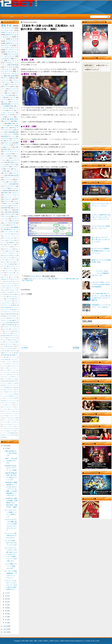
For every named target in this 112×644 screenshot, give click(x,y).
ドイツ (3, 89)
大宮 (23, 280)
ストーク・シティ (11, 197)
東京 (31, 280)
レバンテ (11, 240)
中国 (9, 175)
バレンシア (8, 180)
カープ (14, 255)
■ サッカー (89, 65)
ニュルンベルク (10, 286)
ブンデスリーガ (12, 50)
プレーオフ (10, 273)
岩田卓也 (8, 381)
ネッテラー (48, 17)
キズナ (17, 405)
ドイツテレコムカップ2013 (11, 418)
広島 (53, 279)
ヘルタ (3, 225)
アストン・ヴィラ (11, 177)
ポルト (3, 290)
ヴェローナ (12, 251)
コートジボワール (10, 232)
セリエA (15, 39)
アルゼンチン (13, 84)
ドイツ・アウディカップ (10, 420)
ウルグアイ (5, 139)
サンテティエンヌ (6, 258)
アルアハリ (11, 392)
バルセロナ (6, 58)
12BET (46, 641)
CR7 (4, 314)
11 (6, 593)
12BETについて (15, 17)
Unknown (33, 276)
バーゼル (9, 299)
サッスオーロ (6, 234)
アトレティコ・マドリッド (10, 73)
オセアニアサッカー (6, 403)
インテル (4, 100)
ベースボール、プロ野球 (10, 134)
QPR (13, 264)
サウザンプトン (12, 141)
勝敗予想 (69, 279)
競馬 (6, 193)
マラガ (6, 277)
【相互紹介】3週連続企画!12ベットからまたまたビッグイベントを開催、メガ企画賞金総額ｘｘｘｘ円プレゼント (11, 489)
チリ (12, 156)
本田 (10, 212)
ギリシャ (7, 201)
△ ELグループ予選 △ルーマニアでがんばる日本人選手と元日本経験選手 (101, 285)
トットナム (14, 171)
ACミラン (5, 78)
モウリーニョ (5, 320)
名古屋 (16, 175)
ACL (2, 245)
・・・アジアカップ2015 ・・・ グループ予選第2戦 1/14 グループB (100, 273)
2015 (5, 626)
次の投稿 (25, 348)
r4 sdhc (97, 641)
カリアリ (16, 247)
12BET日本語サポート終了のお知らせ (11, 453)
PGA (15, 314)
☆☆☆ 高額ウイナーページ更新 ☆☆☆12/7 (11, 566)
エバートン (15, 149)
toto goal (11, 76)
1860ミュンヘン (11, 357)
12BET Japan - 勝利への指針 (34, 641)
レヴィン (12, 431)
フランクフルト (9, 238)
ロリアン (15, 333)
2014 (5, 629)
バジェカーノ (12, 260)
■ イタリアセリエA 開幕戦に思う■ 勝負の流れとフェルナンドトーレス (101, 251)
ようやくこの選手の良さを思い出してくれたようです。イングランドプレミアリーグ (101, 217)
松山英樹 (9, 190)
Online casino (5, 359)
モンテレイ (6, 379)
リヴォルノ (13, 351)
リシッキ (13, 379)
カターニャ (10, 268)
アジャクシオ (12, 338)
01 (6, 623)
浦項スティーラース (7, 353)
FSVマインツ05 (6, 115)
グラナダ (15, 221)
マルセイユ (8, 199)
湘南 (74, 279)
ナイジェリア (11, 203)
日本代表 (15, 65)
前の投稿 (76, 348)
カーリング (10, 405)
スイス (8, 169)
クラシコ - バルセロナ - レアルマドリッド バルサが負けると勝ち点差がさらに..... (11, 585)
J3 (18, 325)
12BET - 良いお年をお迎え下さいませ (11, 461)
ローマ (10, 93)
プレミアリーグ (36, 17)
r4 (84, 641)
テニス (11, 110)
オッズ (41, 279)
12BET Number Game (67, 641)
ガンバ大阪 (47, 279)
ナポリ (6, 128)
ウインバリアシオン (11, 401)
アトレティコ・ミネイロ (11, 327)
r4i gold (88, 641)
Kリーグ (12, 383)
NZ (17, 383)
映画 (4, 437)
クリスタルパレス (11, 151)
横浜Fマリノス (10, 136)
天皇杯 (27, 280)
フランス (15, 102)
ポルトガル (8, 143)
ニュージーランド (13, 368)
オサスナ (8, 281)
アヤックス (4, 340)
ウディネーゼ (6, 216)
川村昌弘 (16, 435)
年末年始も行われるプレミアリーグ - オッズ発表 (11, 468)
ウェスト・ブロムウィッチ (10, 253)
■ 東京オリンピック (92, 70)
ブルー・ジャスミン (8, 426)
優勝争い (12, 242)
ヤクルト (15, 206)
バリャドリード (10, 271)
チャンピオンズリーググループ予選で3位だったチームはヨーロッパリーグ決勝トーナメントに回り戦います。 (11, 554)
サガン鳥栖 (14, 126)
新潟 (9, 162)
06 (6, 608)
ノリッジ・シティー (11, 236)
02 (6, 620)
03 (6, 617)
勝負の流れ (14, 119)
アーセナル (10, 67)
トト (6, 102)
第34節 (7, 355)
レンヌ (7, 292)
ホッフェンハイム (12, 275)
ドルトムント (7, 69)
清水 (17, 190)
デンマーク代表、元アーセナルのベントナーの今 (11, 543)
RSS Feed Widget (97, 142)
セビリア (7, 121)
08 (6, 602)
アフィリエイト (61, 17)
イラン (11, 182)
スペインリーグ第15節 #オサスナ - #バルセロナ (11, 536)
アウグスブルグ (10, 214)
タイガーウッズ (8, 344)
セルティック (8, 249)
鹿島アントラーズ (60, 279)
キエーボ (16, 281)
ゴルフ (6, 173)
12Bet (30, 279)
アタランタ (10, 245)
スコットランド (8, 284)
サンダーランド (10, 186)
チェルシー (13, 61)
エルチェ (15, 193)
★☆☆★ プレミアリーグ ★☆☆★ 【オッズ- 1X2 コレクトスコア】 (101, 240)
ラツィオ (9, 147)
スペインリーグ (12, 41)
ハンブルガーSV (10, 223)
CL (14, 87)
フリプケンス (15, 424)
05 (6, 611)
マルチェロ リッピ (6, 377)
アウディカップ (10, 390)
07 (6, 605)
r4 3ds (92, 641)
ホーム (4, 17)
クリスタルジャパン (8, 407)
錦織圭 (10, 123)
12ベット (36, 279)
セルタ (16, 234)
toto (14, 78)
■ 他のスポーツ (102, 65)
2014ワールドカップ (10, 32)
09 (6, 599)
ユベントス (5, 80)
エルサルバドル (14, 366)
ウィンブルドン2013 (12, 342)
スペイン (10, 117)
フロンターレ (13, 375)
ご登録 (25, 17)
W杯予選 (7, 208)
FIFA (10, 314)
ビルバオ (4, 206)
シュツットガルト (11, 195)
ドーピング (4, 422)
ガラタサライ (10, 294)
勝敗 (14, 132)
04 (6, 614)
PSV (2, 316)
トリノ (10, 210)
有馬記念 (11, 325)
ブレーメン (13, 288)
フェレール (6, 424)
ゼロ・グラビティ (8, 411)
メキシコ (12, 164)
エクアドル (7, 255)
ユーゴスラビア (11, 429)
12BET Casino (54, 641)
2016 (5, 446)
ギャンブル (15, 100)
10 (6, 596)
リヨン (11, 262)
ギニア (5, 368)
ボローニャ (13, 318)
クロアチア (5, 167)
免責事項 (13, 433)
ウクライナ (10, 316)
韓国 (6, 104)
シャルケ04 (8, 154)
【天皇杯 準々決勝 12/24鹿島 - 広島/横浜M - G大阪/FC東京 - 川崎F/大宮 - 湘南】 (11, 503)
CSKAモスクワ (6, 279)
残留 (15, 305)
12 (6, 448)
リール (14, 277)
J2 (8, 132)
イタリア (12, 97)
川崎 (77, 279)
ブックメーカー (7, 30)
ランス (8, 333)
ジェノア (4, 188)
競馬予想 (15, 184)
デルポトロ (11, 346)
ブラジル (7, 87)
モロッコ (16, 377)
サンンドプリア (14, 409)
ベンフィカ (8, 331)
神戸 (17, 199)
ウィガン (6, 329)
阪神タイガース (12, 229)
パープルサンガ (14, 422)
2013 (5, 632)
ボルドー (4, 262)
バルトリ (5, 370)
